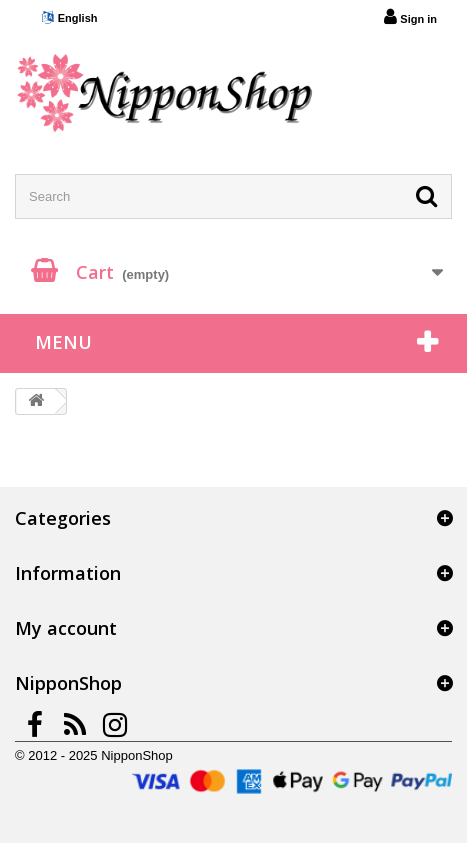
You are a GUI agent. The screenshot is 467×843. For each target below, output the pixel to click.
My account (66, 628)
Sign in (410, 17)
